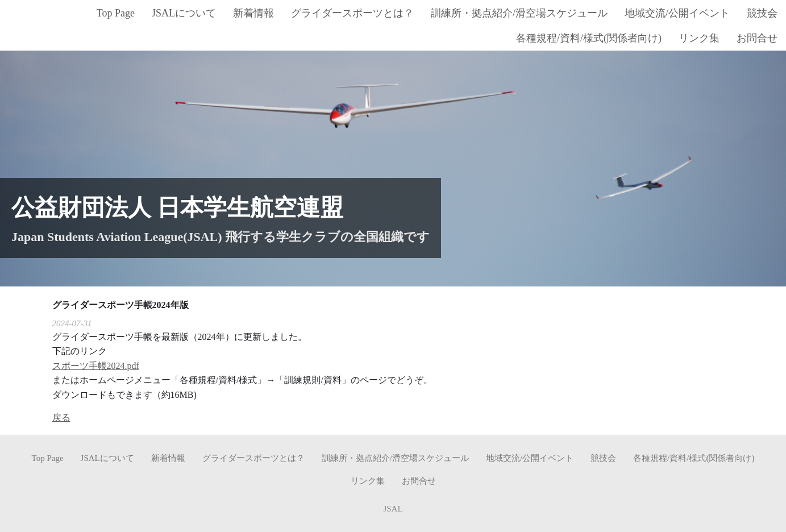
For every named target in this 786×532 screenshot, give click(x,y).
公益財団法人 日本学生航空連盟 (177, 207)
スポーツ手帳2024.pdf (96, 365)
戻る (61, 417)
